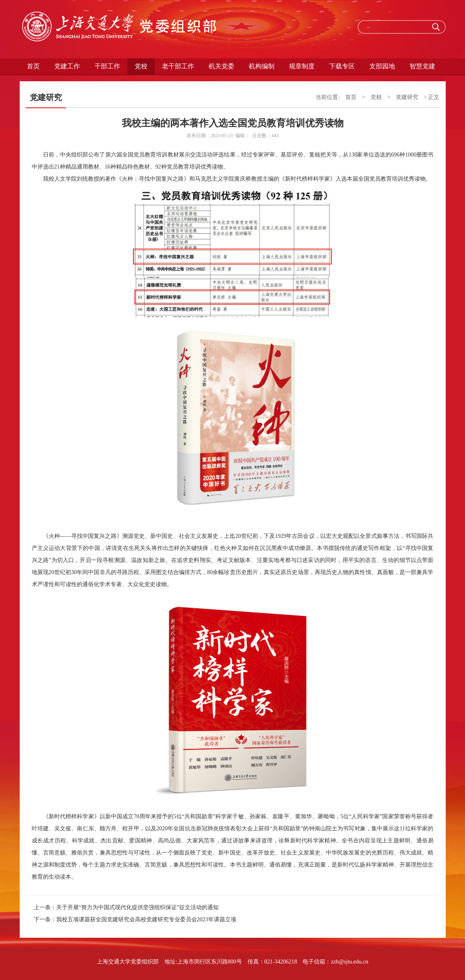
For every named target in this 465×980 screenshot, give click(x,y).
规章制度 (302, 66)
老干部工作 (178, 66)
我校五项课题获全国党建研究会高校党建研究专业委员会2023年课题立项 (146, 919)
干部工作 (107, 66)
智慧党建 (422, 66)
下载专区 (342, 66)
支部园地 (382, 66)
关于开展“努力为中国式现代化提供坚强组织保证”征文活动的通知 (137, 907)
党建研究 (407, 97)
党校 (141, 66)
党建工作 (67, 66)
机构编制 (262, 66)
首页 (33, 66)
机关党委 (221, 66)
